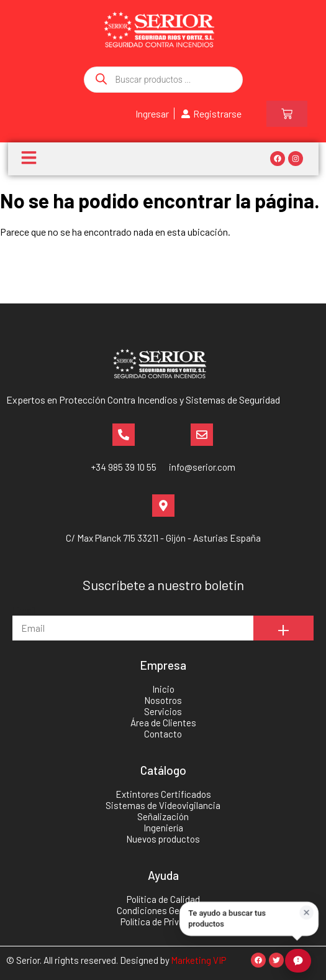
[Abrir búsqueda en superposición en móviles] (163, 80)
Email (24, 610)
